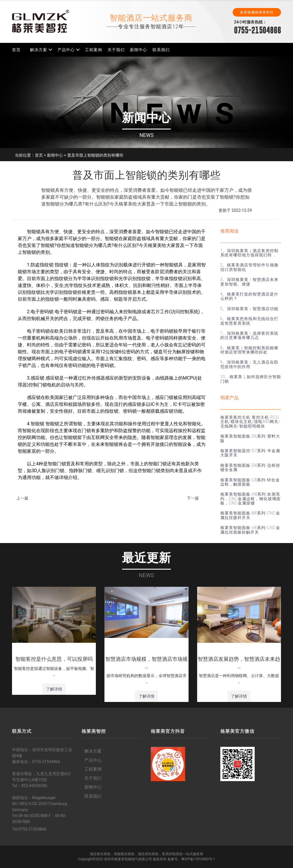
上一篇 (22, 498)
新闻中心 (138, 50)
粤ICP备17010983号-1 (198, 859)
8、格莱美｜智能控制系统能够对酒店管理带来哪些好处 (250, 350)
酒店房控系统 (148, 854)
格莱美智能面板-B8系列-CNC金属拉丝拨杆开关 (250, 515)
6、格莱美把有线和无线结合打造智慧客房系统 (250, 321)
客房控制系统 (172, 854)
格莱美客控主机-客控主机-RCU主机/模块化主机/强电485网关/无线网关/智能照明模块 (250, 422)
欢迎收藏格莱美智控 (257, 12)
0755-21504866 (258, 30)
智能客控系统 (124, 854)
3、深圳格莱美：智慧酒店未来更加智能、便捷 (250, 282)
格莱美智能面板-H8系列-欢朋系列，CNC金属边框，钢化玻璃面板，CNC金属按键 (251, 499)
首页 (16, 50)
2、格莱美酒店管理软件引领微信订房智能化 (250, 267)
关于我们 (116, 50)
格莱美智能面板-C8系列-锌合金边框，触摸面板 (250, 482)
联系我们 (161, 50)
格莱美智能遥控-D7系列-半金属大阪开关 (250, 453)
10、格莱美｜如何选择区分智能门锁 (251, 379)
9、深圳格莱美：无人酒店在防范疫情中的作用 (250, 364)
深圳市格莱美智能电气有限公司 (128, 859)
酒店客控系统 (100, 854)
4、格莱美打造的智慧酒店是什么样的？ (250, 296)
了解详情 (54, 689)
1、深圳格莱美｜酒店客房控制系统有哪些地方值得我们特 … (250, 253)
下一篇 (193, 498)
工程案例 (94, 50)
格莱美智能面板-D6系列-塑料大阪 (250, 438)
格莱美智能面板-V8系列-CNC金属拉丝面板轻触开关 (250, 530)
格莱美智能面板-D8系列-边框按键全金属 (250, 467)
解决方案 (39, 50)
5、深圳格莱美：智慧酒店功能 (250, 309)
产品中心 (66, 50)
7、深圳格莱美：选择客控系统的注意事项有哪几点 (250, 335)
